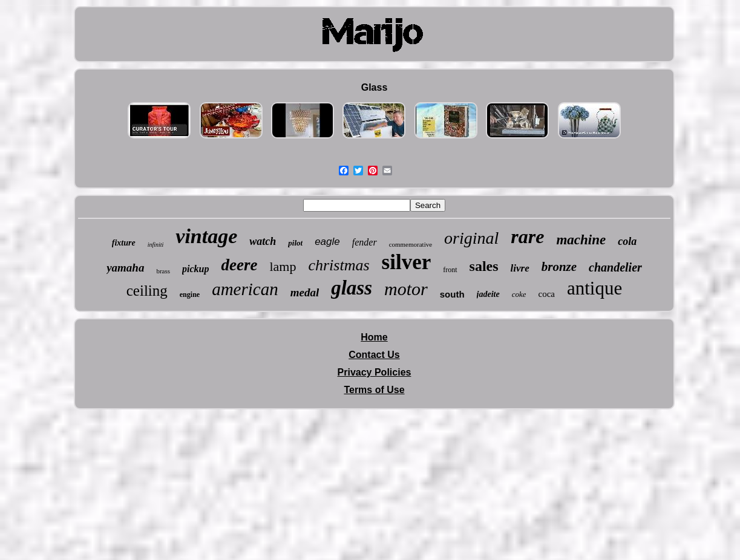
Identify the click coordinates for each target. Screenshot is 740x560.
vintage (206, 236)
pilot (295, 243)
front (450, 270)
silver (407, 262)
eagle (327, 242)
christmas (339, 265)
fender (365, 242)
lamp (283, 266)
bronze (559, 267)
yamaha (125, 268)
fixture (124, 243)
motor (406, 289)
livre (520, 268)
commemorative (411, 244)
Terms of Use (374, 390)
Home (374, 337)
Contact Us (374, 355)
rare (527, 236)
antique (594, 288)
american (245, 289)
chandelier (615, 267)
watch (263, 241)
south (452, 294)
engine (190, 295)
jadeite (488, 294)
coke (519, 294)
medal (305, 292)
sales (484, 266)
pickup (195, 269)
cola (627, 241)
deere (239, 265)
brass (163, 271)
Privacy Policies (375, 372)
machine (581, 240)
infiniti (156, 245)
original (471, 238)
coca (546, 294)
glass (352, 288)
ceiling (147, 291)
